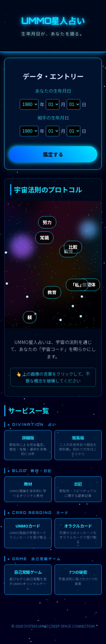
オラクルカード (78, 526)
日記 (78, 484)
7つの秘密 (78, 572)
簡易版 (78, 438)
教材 (28, 484)
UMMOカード (28, 526)
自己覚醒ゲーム (28, 572)
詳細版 (28, 438)
